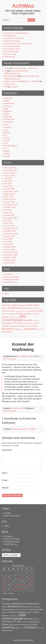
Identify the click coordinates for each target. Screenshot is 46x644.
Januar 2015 (10, 202)
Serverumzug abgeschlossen (16, 33)
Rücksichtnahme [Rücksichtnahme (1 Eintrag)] (13, 317)
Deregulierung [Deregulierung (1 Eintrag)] (36, 308)
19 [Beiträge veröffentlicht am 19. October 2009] (4, 585)
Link (6, 130)
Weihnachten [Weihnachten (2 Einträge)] (14, 326)
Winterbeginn (10, 36)
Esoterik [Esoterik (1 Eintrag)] (17, 311)
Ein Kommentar (10, 359)
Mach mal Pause (11, 51)
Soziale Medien (11, 146)
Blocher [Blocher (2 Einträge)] (5, 308)
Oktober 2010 (10, 231)
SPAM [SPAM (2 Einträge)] (4, 323)
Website (5, 488)
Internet (7, 127)
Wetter (7, 151)
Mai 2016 (8, 184)
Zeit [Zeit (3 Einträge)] (17, 329)
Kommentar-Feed (12, 279)
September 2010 (11, 234)
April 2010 (9, 244)
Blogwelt (8, 111)
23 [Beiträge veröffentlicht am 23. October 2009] (23, 585)
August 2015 (10, 194)
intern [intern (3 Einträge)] (41, 311)
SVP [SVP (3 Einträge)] (14, 323)
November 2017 (11, 170)
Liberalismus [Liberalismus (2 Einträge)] (13, 314)
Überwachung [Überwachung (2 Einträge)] (7, 332)
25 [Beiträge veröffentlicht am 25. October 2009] (32, 585)
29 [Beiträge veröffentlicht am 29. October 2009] (18, 589)
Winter (7, 154)
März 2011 (9, 223)
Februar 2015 (10, 199)
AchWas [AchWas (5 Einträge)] (28, 305)
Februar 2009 (10, 260)
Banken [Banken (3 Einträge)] (36, 305)
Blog (6, 109)
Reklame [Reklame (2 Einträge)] (5, 317)
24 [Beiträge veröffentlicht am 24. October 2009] (27, 585)
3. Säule (14, 87)
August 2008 (10, 263)
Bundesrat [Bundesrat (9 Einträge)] (14, 308)
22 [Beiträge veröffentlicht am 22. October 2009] (18, 585)
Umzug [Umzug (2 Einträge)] (30, 323)
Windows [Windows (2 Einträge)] (34, 326)
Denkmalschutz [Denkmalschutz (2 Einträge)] (26, 308)
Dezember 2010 (11, 228)
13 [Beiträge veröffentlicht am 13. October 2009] (9, 581)
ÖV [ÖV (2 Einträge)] (43, 329)
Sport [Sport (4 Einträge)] (9, 323)
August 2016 (10, 176)
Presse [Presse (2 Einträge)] (36, 314)
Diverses (8, 117)
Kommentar (7, 450)
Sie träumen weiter (12, 46)
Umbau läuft (9, 84)
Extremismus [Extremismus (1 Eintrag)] (24, 311)
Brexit (7, 114)
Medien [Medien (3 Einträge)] (21, 314)
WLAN (7, 156)
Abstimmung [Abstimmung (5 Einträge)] (17, 305)
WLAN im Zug (10, 54)
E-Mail (5, 480)
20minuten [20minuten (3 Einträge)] (6, 305)
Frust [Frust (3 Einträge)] (36, 311)
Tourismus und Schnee (14, 38)
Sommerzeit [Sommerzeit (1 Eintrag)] (36, 320)
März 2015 (9, 197)
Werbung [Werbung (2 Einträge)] (23, 326)
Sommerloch (10, 57)
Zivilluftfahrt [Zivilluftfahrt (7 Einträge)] (30, 329)
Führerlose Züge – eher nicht (24, 68)
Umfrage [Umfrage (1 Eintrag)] (24, 323)
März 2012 (9, 213)
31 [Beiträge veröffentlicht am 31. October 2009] (27, 589)
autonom (8, 106)
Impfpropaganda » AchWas (24, 429)
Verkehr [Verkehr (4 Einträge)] (6, 326)
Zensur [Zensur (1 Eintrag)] (21, 329)
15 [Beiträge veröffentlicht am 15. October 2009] (18, 581)
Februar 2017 (10, 173)
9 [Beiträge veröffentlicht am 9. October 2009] (23, 577)
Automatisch (9, 103)
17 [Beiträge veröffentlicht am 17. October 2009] (27, 581)
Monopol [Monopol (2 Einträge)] (28, 314)
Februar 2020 (10, 168)
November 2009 (11, 255)
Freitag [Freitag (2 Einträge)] (31, 311)
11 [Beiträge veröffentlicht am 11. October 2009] (32, 577)
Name (5, 473)
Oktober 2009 (10, 257)
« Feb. (5, 593)
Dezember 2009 (11, 252)
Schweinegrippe (10, 411)
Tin (6, 71)
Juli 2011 (8, 221)
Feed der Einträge (12, 277)
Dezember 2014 (11, 205)
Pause (7, 138)
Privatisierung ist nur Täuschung (18, 44)
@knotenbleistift (11, 76)
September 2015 (11, 192)
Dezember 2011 (11, 218)
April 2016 (9, 186)
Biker (6, 68)
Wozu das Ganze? (12, 516)
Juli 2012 (8, 210)
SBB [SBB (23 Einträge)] (22, 316)
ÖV (6, 135)
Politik (7, 140)
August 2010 (10, 236)
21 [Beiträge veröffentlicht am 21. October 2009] (13, 585)
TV (5, 148)
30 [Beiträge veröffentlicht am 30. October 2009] (23, 589)
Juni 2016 (8, 181)
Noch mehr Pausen (12, 41)
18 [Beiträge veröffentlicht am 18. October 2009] (32, 581)
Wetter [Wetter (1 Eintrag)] (29, 326)
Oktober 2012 (10, 207)
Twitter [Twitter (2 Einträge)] (19, 323)
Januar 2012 (10, 215)
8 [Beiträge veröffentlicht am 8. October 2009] (18, 577)
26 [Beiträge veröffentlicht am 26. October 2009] (4, 589)
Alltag (7, 101)
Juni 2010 (8, 239)
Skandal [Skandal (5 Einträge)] (28, 320)
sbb (6, 143)
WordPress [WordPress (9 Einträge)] (9, 329)
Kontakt (7, 513)
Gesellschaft (9, 119)
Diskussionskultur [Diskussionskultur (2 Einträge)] (8, 311)
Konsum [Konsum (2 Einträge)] (5, 314)
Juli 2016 (8, 178)
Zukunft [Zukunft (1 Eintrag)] (39, 329)
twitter (7, 294)
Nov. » (11, 593)
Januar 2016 (10, 189)
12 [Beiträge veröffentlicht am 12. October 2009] (4, 581)
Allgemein (8, 98)
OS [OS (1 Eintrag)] (32, 314)
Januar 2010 (10, 250)
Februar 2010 (10, 247)
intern (7, 125)
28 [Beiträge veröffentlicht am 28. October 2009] (13, 589)
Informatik (8, 122)
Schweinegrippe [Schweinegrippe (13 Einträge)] (13, 320)
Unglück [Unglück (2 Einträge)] (36, 323)
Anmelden (9, 274)
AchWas (23, 6)
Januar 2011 (10, 226)
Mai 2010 (8, 242)
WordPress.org (11, 282)
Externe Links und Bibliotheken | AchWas (22, 81)
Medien (7, 132)
